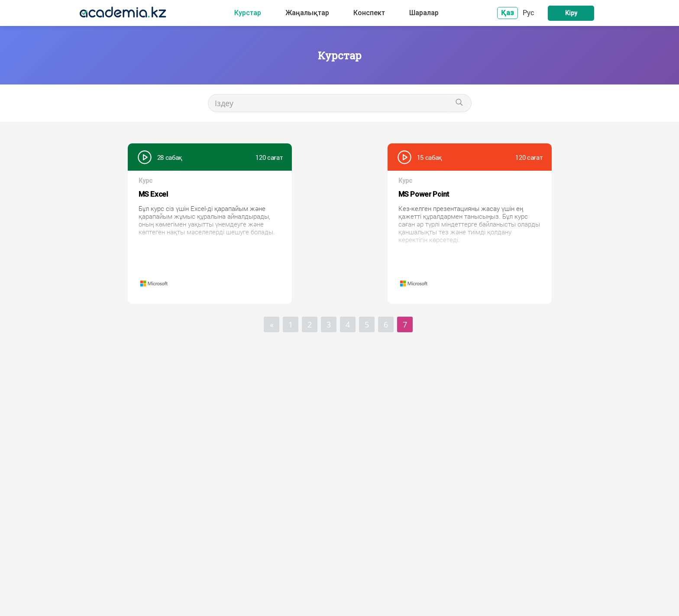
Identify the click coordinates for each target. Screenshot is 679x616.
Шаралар (424, 13)
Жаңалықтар (307, 13)
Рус (529, 12)
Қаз (508, 13)
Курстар (248, 13)
